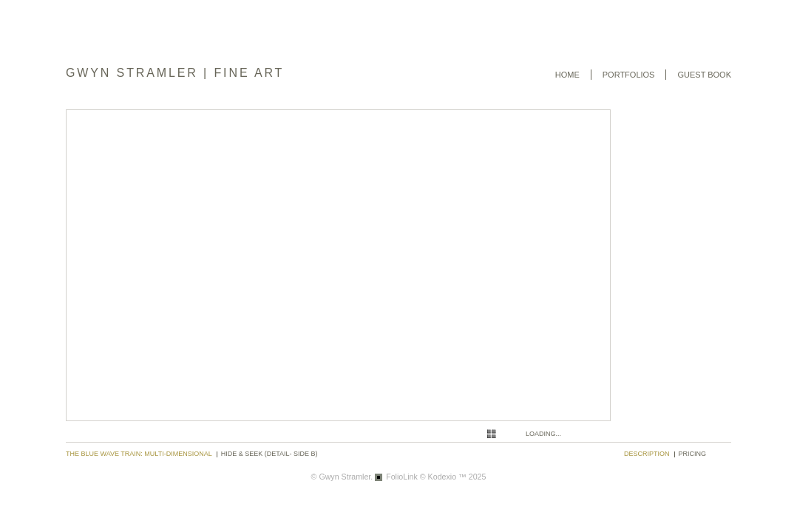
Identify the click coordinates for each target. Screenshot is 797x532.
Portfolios (629, 75)
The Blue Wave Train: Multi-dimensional (139, 454)
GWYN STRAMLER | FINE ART (175, 73)
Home (567, 75)
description (647, 454)
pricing (693, 454)
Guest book (704, 75)
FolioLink (402, 477)
